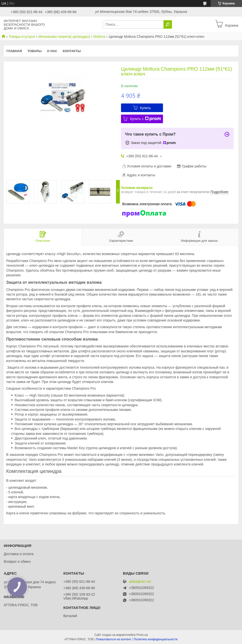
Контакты (72, 51)
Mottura (99, 37)
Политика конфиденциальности (156, 639)
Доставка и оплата (19, 554)
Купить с (145, 119)
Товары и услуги (22, 37)
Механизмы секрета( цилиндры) (64, 37)
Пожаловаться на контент (113, 639)
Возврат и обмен (17, 562)
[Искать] (168, 24)
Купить (145, 108)
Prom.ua (142, 635)
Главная (14, 51)
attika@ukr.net (140, 582)
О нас (52, 51)
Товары (34, 51)
